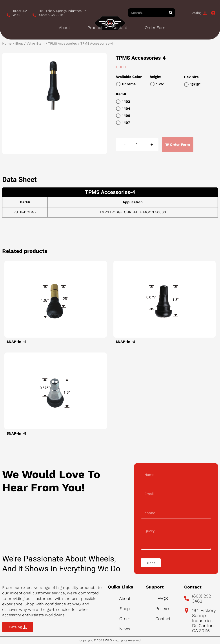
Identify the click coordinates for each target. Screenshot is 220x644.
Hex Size (191, 77)
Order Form (156, 28)
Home (7, 43)
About (65, 28)
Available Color (129, 77)
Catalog (196, 13)
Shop (19, 43)
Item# (121, 94)
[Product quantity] (137, 145)
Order (125, 619)
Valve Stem (36, 43)
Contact (120, 28)
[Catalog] (205, 13)
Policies (163, 609)
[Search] (171, 13)
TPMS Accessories (63, 43)
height (155, 77)
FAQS (163, 599)
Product (98, 28)
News (125, 629)
